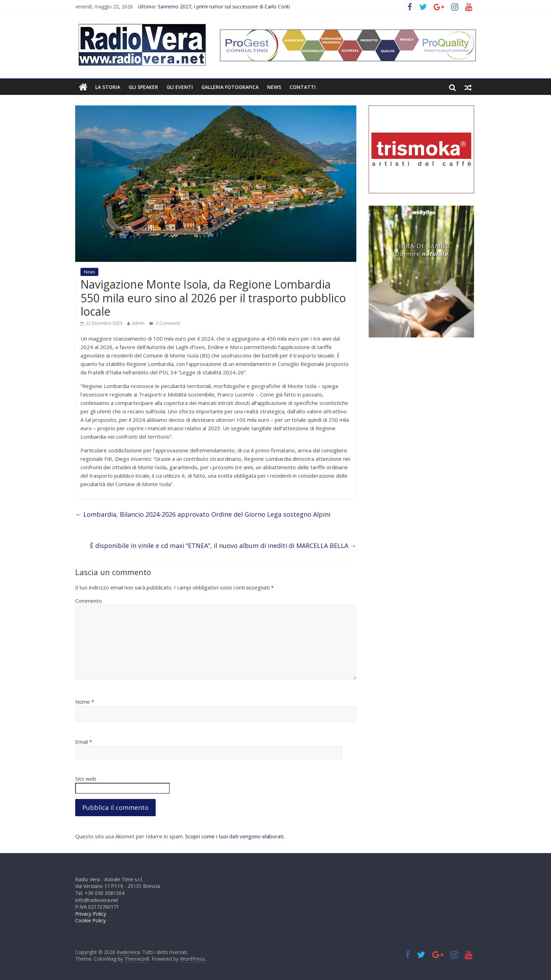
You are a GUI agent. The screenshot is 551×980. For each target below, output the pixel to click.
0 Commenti (165, 323)
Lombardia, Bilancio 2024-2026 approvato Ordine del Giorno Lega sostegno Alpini (203, 514)
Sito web (86, 779)
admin (138, 323)
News (274, 87)
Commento (89, 601)
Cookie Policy (90, 920)
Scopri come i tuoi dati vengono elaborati (234, 836)
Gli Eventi (180, 87)
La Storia (108, 87)
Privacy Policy (91, 914)
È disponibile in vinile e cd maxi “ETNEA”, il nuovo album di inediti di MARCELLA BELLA (223, 546)
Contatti (303, 87)
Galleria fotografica (230, 87)
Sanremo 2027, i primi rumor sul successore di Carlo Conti (224, 7)
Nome (85, 702)
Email (84, 742)
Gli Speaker (143, 87)
